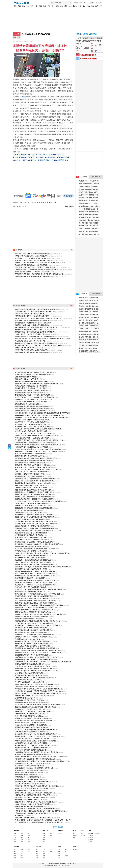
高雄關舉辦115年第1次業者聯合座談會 (27, 639)
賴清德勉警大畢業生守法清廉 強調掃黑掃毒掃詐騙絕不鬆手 (34, 528)
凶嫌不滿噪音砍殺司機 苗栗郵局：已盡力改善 (30, 700)
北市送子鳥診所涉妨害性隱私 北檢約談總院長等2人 (95, 348)
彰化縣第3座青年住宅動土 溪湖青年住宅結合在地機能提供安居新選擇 (38, 346)
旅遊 (84, 6)
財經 (32, 6)
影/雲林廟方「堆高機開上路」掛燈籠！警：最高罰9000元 (33, 583)
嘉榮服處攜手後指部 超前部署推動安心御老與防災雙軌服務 (97, 331)
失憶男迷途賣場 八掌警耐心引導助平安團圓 (29, 770)
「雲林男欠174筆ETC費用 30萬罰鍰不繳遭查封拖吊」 (33, 739)
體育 (66, 6)
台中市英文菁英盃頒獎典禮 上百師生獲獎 (92, 323)
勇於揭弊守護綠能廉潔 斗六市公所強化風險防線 (31, 748)
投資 (59, 854)
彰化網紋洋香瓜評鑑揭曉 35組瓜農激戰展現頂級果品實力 (34, 522)
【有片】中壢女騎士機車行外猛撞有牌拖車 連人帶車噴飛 (33, 666)
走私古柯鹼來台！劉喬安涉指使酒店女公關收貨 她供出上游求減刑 (37, 626)
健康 (57, 6)
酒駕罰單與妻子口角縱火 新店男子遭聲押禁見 (30, 723)
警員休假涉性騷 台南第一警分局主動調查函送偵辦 (31, 533)
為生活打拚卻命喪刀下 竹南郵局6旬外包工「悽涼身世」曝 (34, 745)
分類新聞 (16, 831)
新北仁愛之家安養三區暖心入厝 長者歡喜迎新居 (31, 265)
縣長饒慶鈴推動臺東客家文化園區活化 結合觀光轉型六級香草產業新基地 (38, 449)
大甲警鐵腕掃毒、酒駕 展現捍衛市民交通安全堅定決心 (33, 660)
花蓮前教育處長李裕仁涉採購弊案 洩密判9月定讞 (31, 732)
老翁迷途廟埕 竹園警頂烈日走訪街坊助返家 (29, 766)
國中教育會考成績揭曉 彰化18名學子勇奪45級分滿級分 (33, 411)
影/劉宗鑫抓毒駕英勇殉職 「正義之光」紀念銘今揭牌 (32, 272)
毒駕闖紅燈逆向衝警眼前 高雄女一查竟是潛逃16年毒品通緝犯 (35, 741)
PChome (86, 3)
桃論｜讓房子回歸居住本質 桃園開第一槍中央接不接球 (32, 678)
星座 (53, 6)
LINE (55, 203)
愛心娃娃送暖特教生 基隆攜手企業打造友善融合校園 (32, 461)
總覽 (59, 850)
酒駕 (21, 203)
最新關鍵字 (76, 850)
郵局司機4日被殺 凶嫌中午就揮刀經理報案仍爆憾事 (95, 317)
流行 (29, 842)
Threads (25, 97)
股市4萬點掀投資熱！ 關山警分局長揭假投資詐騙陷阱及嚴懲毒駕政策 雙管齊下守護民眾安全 (45, 339)
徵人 (76, 863)
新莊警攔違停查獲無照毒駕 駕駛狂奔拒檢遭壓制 (31, 743)
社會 (28, 6)
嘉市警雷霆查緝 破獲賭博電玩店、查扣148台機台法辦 (96, 315)
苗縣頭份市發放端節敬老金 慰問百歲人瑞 (29, 800)
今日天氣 (79, 38)
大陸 (101, 6)
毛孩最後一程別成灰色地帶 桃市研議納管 (28, 791)
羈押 (29, 203)
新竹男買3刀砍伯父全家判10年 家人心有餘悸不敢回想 (33, 497)
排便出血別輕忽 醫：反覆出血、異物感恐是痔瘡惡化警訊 (34, 542)
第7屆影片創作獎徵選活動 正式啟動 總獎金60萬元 (31, 454)
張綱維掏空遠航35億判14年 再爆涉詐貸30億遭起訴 (32, 655)
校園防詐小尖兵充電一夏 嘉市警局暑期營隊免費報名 (32, 617)
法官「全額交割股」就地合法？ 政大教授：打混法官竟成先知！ (36, 267)
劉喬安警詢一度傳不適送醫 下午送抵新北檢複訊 (31, 390)
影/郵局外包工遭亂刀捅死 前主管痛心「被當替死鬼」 (32, 797)
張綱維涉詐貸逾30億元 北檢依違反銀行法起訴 (30, 727)
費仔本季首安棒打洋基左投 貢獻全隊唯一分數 (93, 226)
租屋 (43, 203)
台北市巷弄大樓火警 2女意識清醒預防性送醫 (30, 714)
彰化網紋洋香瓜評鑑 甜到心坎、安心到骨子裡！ (94, 337)
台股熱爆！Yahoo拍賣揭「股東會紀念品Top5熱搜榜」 (32, 381)
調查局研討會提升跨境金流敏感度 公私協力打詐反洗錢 (33, 490)
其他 (29, 852)
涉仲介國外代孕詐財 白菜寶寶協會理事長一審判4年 (32, 537)
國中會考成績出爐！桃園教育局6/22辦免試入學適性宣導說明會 (35, 793)
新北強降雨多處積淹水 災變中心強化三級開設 (93, 192)
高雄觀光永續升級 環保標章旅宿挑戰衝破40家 (30, 592)
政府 (97, 6)
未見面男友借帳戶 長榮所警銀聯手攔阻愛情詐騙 (30, 754)
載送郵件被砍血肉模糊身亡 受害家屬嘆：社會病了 (32, 718)
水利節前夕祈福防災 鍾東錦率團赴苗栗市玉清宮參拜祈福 (34, 276)
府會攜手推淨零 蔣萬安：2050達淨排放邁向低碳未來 (32, 375)
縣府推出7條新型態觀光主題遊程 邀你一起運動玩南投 (32, 696)
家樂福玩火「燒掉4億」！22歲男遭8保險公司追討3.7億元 (33, 637)
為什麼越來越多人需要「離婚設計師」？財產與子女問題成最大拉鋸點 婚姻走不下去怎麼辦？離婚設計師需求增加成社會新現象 (56, 761)
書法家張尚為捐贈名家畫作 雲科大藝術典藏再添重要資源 (34, 596)
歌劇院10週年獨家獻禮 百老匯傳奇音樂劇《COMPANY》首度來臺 (37, 318)
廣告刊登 (51, 863)
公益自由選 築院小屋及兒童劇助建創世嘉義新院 (31, 587)
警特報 (97, 834)
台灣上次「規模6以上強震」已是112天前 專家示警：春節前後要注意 (41, 157)
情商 (29, 836)
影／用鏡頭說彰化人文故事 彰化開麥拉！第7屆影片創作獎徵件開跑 (37, 544)
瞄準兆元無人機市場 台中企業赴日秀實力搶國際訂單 (95, 312)
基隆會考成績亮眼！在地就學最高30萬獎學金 (29, 456)
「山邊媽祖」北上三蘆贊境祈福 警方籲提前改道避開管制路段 (35, 809)
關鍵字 (75, 847)
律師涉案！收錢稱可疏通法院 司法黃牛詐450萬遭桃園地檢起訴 (35, 759)
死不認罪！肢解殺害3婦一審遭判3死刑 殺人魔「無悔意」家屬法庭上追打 (39, 274)
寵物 (29, 834)
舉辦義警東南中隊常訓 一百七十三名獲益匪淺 (30, 764)
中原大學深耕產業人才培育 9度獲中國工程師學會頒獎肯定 (34, 669)
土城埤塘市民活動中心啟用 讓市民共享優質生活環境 (32, 260)
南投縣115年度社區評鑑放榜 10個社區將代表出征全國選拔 (34, 684)
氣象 (90, 831)
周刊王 (31, 41)
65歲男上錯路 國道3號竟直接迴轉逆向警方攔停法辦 (32, 540)
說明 (97, 3)
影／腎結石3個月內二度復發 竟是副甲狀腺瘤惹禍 (94, 234)
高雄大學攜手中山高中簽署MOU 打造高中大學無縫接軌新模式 (35, 635)
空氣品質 (86, 38)
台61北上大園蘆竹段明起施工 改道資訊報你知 (30, 664)
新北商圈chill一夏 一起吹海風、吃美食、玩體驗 (31, 258)
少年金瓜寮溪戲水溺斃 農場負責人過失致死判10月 (32, 551)
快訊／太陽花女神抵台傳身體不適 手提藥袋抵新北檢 (32, 646)
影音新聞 (16, 847)
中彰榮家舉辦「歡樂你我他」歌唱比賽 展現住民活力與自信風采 (36, 571)
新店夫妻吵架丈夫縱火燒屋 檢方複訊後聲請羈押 (31, 628)
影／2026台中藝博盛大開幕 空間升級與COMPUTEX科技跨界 (35, 549)
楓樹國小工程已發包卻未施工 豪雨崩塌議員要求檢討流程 (33, 782)
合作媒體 (92, 3)
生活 (70, 6)
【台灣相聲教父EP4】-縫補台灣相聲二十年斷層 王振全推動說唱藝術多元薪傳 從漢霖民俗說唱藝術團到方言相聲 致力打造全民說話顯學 (58, 662)
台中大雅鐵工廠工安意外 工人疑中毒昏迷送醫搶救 (32, 644)
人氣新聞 (81, 177)
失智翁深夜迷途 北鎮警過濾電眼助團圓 (28, 777)
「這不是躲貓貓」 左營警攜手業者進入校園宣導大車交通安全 (35, 813)
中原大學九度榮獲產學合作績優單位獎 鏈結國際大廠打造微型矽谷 (37, 576)
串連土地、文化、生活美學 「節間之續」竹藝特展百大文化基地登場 (37, 451)
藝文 (66, 852)
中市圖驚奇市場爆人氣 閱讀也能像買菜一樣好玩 (31, 569)
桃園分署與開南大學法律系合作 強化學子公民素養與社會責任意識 (36, 802)
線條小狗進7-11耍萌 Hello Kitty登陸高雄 (92, 217)
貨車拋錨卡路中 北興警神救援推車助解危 (29, 779)
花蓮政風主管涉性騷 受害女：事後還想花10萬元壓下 (95, 306)
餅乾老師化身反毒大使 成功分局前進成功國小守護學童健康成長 (36, 327)
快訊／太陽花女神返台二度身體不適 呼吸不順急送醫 (32, 562)
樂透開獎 (99, 38)
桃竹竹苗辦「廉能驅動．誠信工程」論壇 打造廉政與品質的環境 (36, 671)
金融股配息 (93, 34)
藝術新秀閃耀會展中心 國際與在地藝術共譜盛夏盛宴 (32, 526)
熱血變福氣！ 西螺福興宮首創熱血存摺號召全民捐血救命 (34, 560)
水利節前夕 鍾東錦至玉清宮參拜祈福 (27, 698)
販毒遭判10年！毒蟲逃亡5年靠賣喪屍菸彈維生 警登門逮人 (34, 721)
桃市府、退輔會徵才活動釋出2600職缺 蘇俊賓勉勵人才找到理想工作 (37, 650)
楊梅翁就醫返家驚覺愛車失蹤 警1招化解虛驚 (29, 806)
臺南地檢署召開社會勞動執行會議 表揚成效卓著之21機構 (96, 340)
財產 (25, 203)
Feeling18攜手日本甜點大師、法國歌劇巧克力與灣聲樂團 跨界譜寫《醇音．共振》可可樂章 (45, 820)
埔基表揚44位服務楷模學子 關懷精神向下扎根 (30, 474)
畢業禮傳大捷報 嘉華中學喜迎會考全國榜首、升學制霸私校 (97, 326)
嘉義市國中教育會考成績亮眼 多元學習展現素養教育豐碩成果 (35, 648)
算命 (74, 834)
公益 (66, 854)
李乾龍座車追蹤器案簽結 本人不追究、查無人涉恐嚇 (32, 395)
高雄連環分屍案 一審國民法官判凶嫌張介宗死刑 (31, 556)
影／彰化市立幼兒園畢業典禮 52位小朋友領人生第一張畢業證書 (36, 524)
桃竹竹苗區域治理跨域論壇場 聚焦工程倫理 (29, 673)
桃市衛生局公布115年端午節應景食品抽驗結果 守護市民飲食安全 (36, 270)
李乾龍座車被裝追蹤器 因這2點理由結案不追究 (30, 632)
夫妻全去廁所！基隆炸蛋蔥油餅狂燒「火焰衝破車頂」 (32, 788)
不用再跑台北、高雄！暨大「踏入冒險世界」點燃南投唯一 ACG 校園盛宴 (39, 614)
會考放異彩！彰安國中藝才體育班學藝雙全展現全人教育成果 (34, 730)
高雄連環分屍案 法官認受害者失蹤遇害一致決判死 (31, 402)
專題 (19, 6)
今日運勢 (85, 34)
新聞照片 (39, 847)
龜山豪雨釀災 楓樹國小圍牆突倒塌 (26, 775)
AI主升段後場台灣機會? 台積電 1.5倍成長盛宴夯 (30, 750)
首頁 (15, 6)
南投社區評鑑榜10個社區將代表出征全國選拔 (93, 303)
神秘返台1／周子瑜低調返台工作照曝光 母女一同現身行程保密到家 (41, 160)
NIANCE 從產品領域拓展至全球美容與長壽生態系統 (95, 189)
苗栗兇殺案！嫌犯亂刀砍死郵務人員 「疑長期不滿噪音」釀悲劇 (36, 818)
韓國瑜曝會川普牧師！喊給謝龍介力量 (34, 34)
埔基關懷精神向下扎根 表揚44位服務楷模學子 (31, 476)
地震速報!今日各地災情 (88, 55)
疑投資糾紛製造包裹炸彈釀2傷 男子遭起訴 (29, 535)
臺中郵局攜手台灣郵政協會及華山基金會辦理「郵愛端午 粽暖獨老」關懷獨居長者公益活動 (44, 418)
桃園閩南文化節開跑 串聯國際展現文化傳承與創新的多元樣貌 (35, 479)
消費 (80, 6)
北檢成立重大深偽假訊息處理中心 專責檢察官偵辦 (31, 725)
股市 (75, 3)
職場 (45, 6)
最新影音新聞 (96, 294)
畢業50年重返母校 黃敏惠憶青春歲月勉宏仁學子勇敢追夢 (34, 574)
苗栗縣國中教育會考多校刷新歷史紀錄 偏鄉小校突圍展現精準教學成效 (38, 445)
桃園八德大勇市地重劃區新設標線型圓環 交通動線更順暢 (33, 795)
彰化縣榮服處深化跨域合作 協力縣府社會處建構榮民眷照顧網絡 (36, 734)
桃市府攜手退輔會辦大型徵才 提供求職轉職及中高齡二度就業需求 (37, 657)
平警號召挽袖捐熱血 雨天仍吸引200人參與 (29, 675)
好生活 (67, 850)
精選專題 (60, 834)
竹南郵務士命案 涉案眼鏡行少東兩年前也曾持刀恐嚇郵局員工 (35, 585)
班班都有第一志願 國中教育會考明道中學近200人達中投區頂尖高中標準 (39, 589)
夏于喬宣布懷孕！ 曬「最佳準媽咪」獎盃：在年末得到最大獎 (38, 155)
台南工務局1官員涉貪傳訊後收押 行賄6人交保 (30, 546)
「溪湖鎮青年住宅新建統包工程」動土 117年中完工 (31, 447)
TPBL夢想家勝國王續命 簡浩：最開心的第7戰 (93, 206)
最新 (15, 834)
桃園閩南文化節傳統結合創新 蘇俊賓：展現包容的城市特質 (34, 481)
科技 (36, 6)
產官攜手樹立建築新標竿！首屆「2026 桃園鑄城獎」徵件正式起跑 (36, 786)
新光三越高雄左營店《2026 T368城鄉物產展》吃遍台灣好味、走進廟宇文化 (39, 822)
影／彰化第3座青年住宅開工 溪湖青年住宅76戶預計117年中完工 (36, 531)
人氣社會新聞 (96, 177)
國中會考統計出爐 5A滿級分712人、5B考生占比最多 (32, 712)
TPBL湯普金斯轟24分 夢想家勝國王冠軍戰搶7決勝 (95, 184)
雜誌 (88, 6)
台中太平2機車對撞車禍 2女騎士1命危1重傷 (30, 682)
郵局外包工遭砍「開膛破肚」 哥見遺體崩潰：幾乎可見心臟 (34, 768)
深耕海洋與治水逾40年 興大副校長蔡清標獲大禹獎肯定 (96, 301)
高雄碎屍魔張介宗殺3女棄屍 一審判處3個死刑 (30, 578)
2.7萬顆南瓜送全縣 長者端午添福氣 (27, 404)
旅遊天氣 (91, 838)
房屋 (46, 203)
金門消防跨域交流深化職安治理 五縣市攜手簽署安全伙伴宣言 (35, 309)
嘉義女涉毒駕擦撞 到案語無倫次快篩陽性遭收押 (31, 388)
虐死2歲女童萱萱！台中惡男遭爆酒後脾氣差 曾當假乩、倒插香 (36, 707)
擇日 (74, 838)
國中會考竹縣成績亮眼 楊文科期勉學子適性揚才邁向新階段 (34, 397)
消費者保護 (56, 863)
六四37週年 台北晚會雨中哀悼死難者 (90, 220)
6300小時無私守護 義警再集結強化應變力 (29, 716)
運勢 (49, 6)
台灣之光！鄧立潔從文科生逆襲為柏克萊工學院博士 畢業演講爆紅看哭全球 (40, 621)
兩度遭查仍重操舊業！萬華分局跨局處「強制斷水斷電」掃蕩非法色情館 (38, 693)
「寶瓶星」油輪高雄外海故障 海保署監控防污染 (30, 519)
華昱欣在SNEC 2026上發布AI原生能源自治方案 (93, 181)
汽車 (93, 6)
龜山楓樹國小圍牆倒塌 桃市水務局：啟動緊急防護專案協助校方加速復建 (39, 605)
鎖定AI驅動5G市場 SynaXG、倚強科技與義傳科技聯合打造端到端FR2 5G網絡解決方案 (43, 567)
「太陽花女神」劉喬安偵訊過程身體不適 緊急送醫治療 (33, 623)
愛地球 (67, 856)
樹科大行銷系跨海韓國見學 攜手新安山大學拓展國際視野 (34, 565)
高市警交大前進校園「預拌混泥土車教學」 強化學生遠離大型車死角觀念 (38, 689)
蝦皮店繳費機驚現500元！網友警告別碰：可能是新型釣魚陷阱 (35, 499)
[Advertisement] (44, 223)
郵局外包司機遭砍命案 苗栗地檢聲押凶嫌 (29, 379)
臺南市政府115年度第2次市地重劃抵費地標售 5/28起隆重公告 (35, 608)
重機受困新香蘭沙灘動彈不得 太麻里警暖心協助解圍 (95, 351)
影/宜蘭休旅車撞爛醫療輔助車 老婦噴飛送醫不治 (31, 619)
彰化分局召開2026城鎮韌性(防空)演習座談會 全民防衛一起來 (35, 580)
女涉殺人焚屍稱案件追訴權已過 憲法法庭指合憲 (31, 386)
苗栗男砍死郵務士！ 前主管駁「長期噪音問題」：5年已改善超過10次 (38, 736)
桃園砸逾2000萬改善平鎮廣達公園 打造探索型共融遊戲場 (33, 687)
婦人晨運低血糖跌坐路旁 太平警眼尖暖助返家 (30, 784)
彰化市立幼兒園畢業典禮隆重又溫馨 (90, 345)
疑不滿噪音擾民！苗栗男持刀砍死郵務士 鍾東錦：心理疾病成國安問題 (38, 705)
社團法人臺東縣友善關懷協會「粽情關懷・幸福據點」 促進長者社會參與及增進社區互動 (43, 553)
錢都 (39, 203)
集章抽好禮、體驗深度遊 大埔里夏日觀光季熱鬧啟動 (32, 465)
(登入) (101, 3)
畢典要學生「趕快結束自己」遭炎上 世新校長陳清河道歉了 (34, 603)
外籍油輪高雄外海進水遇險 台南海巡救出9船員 (30, 702)
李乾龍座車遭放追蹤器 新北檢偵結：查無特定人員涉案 (33, 630)
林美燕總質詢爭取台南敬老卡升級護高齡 (28, 680)
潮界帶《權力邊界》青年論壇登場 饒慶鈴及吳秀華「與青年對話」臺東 (38, 594)
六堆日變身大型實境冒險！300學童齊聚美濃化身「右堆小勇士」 (36, 601)
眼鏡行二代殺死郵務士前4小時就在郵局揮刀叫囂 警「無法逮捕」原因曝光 (39, 757)
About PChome (71, 863)
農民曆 (78, 34)
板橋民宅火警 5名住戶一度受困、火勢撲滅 (29, 773)
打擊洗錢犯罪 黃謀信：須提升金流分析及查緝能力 (32, 399)
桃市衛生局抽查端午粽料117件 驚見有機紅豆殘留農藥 (32, 804)
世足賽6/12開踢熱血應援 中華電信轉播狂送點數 (94, 195)
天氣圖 (90, 842)
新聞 (14, 38)
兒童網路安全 (63, 863)
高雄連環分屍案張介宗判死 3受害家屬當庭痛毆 (30, 393)
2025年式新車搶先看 (88, 58)
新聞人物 (45, 831)
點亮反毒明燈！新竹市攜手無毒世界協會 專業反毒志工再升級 (35, 598)
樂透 (82, 834)
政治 (23, 6)
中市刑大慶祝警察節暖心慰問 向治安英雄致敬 (30, 558)
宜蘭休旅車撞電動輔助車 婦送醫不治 (27, 377)
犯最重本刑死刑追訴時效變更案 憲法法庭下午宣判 (31, 709)
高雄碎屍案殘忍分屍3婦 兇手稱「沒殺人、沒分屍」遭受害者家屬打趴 (38, 415)
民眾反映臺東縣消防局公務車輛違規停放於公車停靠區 (32, 409)
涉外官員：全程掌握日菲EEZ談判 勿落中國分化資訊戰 (96, 198)
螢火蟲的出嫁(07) (20, 816)
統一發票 (83, 836)
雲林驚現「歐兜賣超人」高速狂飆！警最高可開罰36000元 (34, 641)
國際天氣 (91, 840)
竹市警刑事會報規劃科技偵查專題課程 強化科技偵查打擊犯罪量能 (37, 752)
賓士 (50, 203)
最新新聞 (81, 294)
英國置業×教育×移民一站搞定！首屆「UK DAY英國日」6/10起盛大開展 (38, 653)
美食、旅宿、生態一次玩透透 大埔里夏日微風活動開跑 (33, 467)
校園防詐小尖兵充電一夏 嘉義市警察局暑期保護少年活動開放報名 (37, 384)
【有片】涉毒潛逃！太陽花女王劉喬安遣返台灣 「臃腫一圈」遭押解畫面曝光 (40, 811)
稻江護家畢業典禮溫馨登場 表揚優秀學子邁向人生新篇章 (34, 372)
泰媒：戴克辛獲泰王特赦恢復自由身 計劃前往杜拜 (95, 215)
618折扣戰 (80, 3)
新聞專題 (61, 831)
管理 (59, 856)
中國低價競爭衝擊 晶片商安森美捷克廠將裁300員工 (95, 187)
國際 (40, 6)
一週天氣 (91, 836)
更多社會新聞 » (69, 206)
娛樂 (62, 6)
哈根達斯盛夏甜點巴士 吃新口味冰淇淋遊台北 (93, 203)
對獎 (82, 831)
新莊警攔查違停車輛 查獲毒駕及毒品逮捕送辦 (30, 463)
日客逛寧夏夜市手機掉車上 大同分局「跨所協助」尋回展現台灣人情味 (38, 691)
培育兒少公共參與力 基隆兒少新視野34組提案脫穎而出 (33, 612)
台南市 (34, 203)
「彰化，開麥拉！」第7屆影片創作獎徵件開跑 (93, 329)
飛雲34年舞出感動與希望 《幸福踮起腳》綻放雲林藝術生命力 (35, 610)
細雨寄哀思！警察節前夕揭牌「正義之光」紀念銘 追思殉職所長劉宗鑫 (38, 263)
